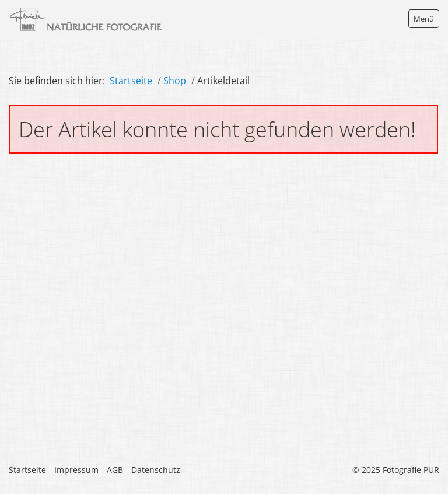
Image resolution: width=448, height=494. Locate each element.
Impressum (76, 470)
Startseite (131, 81)
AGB (115, 470)
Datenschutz (156, 470)
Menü (424, 19)
